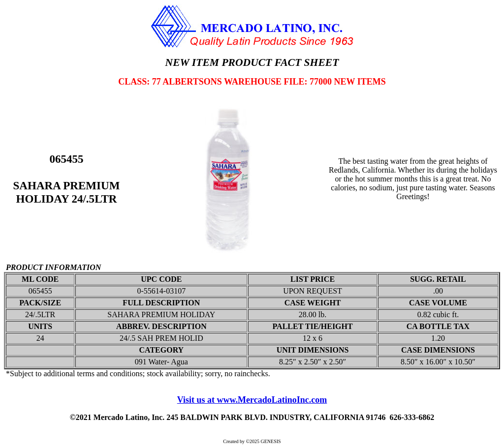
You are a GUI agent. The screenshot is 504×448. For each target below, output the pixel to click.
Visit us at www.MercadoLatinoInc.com (252, 400)
